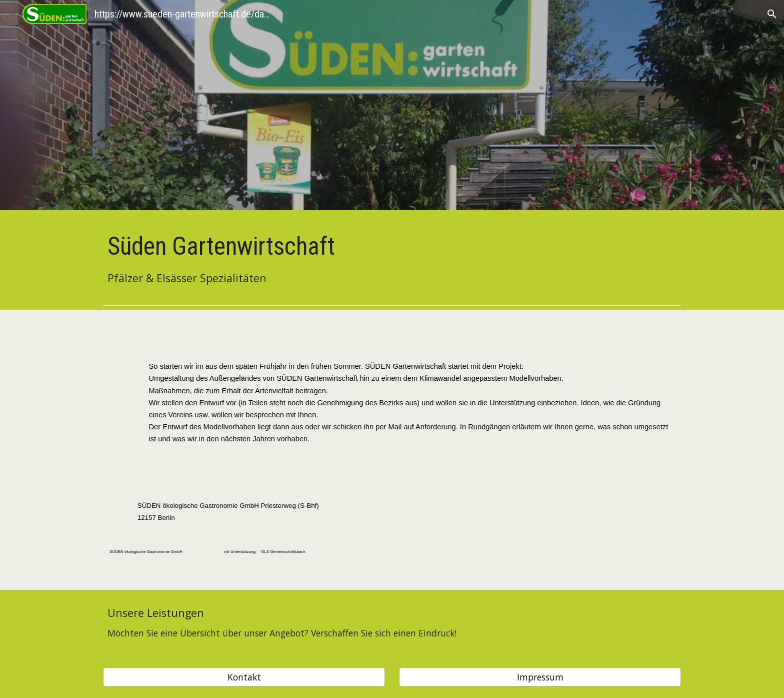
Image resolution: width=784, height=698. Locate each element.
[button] (772, 14)
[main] (392, 258)
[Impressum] (540, 677)
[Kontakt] (244, 677)
